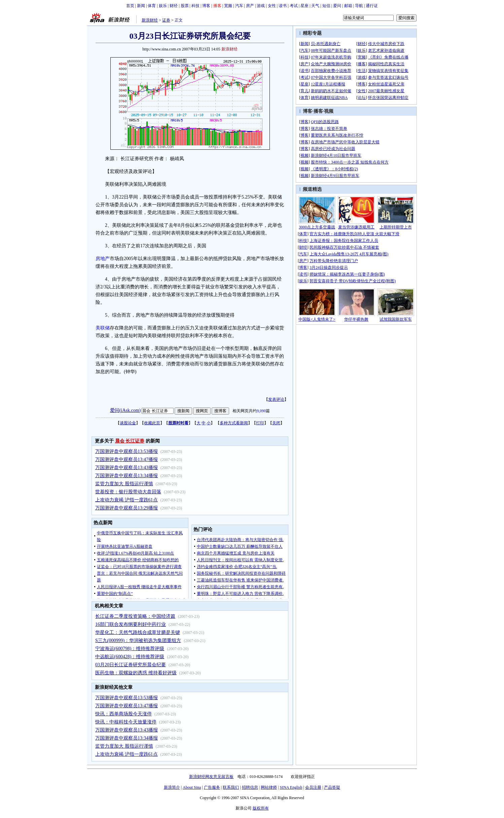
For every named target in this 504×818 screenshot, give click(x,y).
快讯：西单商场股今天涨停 (123, 714)
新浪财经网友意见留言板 (211, 777)
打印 (260, 423)
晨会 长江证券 (130, 441)
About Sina (192, 787)
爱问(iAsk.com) (125, 410)
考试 (294, 6)
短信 (326, 6)
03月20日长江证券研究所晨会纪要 (131, 665)
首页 (130, 6)
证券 (166, 20)
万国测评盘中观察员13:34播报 (127, 476)
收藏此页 (152, 423)
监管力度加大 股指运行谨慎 (124, 484)
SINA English (291, 787)
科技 (195, 6)
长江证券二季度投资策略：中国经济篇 (135, 616)
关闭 (276, 423)
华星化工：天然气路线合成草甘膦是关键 (138, 632)
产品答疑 (332, 787)
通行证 (372, 6)
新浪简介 (172, 787)
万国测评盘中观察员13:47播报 (127, 459)
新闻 (141, 6)
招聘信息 (250, 787)
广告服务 (212, 787)
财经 (174, 6)
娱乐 (163, 6)
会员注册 (313, 787)
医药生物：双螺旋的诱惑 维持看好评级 (136, 673)
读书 (283, 6)
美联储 (103, 328)
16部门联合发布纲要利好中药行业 (131, 624)
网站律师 (269, 787)
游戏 (261, 6)
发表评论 (276, 399)
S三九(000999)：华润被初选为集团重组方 (138, 641)
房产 (250, 6)
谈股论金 (128, 423)
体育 (152, 6)
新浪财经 (150, 20)
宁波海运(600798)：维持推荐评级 (130, 649)
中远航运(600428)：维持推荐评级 (130, 657)
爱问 (337, 6)
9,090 (261, 411)
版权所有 (261, 808)
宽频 (228, 6)
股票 (185, 6)
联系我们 (231, 787)
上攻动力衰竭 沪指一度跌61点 (127, 500)
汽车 (239, 6)
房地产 (103, 259)
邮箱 (348, 6)
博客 (206, 6)
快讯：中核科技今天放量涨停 (126, 722)
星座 (304, 6)
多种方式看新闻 (234, 423)
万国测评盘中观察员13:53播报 (127, 451)
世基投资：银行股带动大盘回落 (128, 492)
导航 (359, 6)
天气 (315, 6)
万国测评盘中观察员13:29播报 (127, 508)
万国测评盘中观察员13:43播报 (127, 468)
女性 (272, 6)
